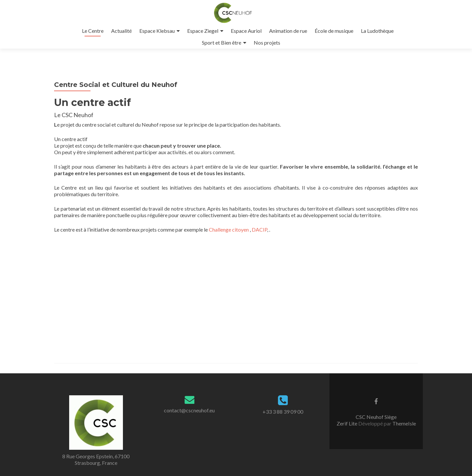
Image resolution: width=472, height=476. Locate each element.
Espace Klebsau (157, 31)
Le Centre (93, 31)
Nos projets (267, 42)
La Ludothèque (377, 31)
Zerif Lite (347, 423)
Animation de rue (288, 31)
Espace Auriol (246, 31)
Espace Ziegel (203, 31)
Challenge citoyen (229, 229)
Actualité (121, 31)
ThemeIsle (404, 423)
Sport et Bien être (222, 42)
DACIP (259, 229)
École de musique (334, 31)
